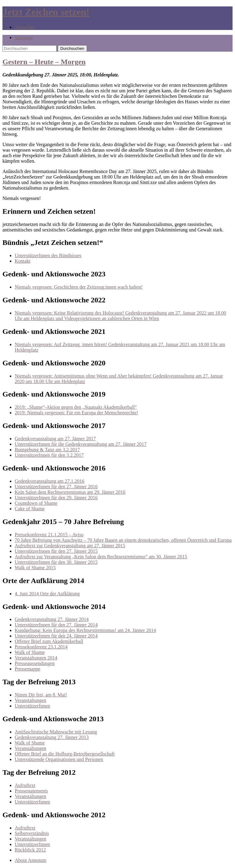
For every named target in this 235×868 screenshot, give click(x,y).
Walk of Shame (30, 652)
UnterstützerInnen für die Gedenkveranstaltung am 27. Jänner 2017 (81, 444)
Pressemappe (28, 669)
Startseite (24, 37)
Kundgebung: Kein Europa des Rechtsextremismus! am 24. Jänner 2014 (85, 630)
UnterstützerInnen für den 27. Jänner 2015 (56, 551)
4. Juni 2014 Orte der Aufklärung (47, 594)
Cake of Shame (30, 509)
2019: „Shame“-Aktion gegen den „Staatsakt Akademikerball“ (76, 407)
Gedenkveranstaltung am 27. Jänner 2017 (55, 439)
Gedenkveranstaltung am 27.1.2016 (50, 481)
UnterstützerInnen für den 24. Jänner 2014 (56, 636)
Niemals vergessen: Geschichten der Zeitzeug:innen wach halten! (79, 287)
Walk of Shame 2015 (35, 568)
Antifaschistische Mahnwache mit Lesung (56, 732)
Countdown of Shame (36, 503)
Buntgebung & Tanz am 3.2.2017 (47, 450)
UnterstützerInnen (32, 706)
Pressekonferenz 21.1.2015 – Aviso (49, 535)
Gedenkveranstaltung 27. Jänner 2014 (52, 619)
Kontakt (23, 261)
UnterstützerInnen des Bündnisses (48, 255)
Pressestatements (31, 791)
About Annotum (31, 860)
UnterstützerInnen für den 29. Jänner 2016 (56, 498)
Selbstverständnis (32, 833)
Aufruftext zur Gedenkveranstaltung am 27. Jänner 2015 (70, 546)
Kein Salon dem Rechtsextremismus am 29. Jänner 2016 (70, 492)
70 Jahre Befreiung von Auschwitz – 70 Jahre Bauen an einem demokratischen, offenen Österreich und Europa (123, 540)
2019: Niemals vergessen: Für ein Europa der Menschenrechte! (76, 413)
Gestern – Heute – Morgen (44, 62)
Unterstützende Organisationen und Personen (59, 759)
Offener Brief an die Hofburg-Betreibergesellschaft (65, 754)
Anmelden (25, 27)
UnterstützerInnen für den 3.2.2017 (49, 455)
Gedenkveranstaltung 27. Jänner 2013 (52, 737)
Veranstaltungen (30, 700)
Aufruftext (25, 785)
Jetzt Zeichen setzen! (46, 12)
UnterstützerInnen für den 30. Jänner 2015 (56, 562)
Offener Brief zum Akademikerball (49, 641)
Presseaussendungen (35, 663)
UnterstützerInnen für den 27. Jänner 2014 (56, 625)
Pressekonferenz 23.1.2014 (41, 647)
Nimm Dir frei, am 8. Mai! (41, 695)
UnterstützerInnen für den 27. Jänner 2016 (56, 487)
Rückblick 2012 (30, 850)
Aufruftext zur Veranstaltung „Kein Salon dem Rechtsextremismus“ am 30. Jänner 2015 (101, 557)
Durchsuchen (72, 48)
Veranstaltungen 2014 (36, 658)
